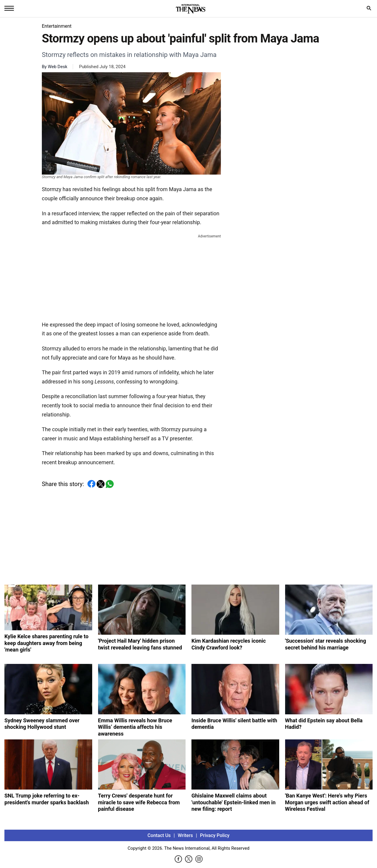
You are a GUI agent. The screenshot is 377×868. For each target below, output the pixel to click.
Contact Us (159, 835)
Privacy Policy (215, 835)
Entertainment (57, 26)
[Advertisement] (131, 276)
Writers (185, 835)
